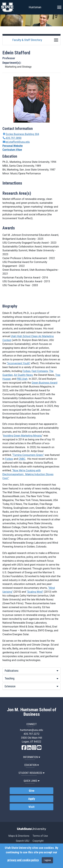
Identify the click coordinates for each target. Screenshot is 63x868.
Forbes (27, 371)
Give (32, 791)
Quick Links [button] (32, 781)
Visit (31, 807)
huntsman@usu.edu (31, 730)
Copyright (38, 841)
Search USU (23, 841)
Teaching (31, 678)
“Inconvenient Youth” (19, 363)
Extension (31, 686)
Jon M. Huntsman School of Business (32, 712)
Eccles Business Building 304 (22, 134)
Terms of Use (40, 836)
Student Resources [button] (31, 773)
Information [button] (32, 757)
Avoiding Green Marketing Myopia (22, 436)
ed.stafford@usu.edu (18, 142)
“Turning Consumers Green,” (28, 455)
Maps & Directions (19, 836)
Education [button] (32, 765)
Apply (32, 799)
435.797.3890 (14, 138)
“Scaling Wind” (35, 592)
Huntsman (35, 7)
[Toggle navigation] (56, 40)
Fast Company (40, 371)
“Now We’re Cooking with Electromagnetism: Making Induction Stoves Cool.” (28, 474)
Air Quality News (23, 375)
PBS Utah (22, 379)
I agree (47, 860)
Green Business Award (44, 383)
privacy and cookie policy (23, 860)
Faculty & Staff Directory (27, 40)
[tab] (31, 671)
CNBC (22, 459)
